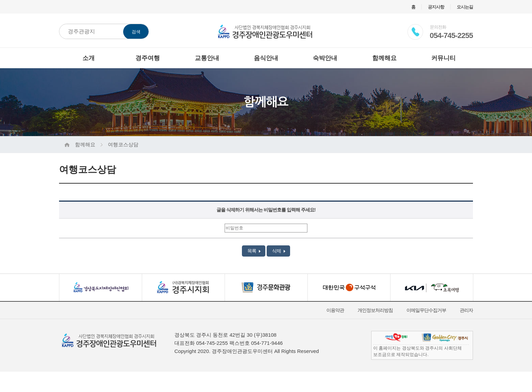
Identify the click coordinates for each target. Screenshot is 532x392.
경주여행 (148, 58)
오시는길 (465, 7)
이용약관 (335, 310)
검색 (136, 32)
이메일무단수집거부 (426, 310)
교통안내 (207, 58)
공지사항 (436, 7)
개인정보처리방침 (375, 310)
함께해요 (384, 58)
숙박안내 (325, 58)
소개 (89, 58)
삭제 (279, 251)
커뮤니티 (443, 58)
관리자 (466, 310)
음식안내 (266, 58)
